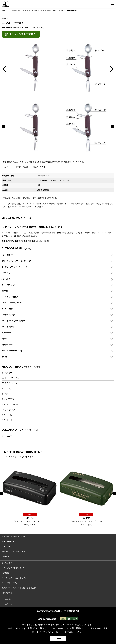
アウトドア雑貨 (8, 327)
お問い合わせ (7, 593)
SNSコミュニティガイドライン (14, 578)
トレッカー (7, 373)
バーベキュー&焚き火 (10, 297)
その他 (4, 357)
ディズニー (7, 436)
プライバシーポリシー (11, 583)
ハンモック (6, 279)
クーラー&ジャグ (8, 315)
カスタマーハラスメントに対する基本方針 (19, 588)
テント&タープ (7, 255)
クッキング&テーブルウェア (12, 303)
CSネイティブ (8, 410)
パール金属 (6, 599)
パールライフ (7, 604)
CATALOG (6, 547)
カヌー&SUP (6, 333)
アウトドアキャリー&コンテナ (13, 321)
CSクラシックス (9, 383)
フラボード (7, 420)
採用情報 (5, 573)
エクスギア (7, 388)
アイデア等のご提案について (13, 568)
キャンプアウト (9, 399)
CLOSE (58, 639)
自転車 (4, 339)
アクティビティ (8, 345)
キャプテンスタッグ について (14, 537)
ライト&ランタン (8, 285)
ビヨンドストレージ (11, 404)
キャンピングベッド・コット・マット (16, 267)
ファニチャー (7, 273)
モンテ (5, 394)
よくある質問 (7, 563)
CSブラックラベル (10, 378)
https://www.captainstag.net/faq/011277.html (25, 241)
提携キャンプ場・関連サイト (13, 551)
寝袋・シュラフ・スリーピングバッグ (16, 261)
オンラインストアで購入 (22, 34)
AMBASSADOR (8, 542)
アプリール (7, 415)
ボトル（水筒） (8, 309)
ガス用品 (5, 291)
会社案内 (5, 556)
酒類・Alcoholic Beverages (13, 351)
